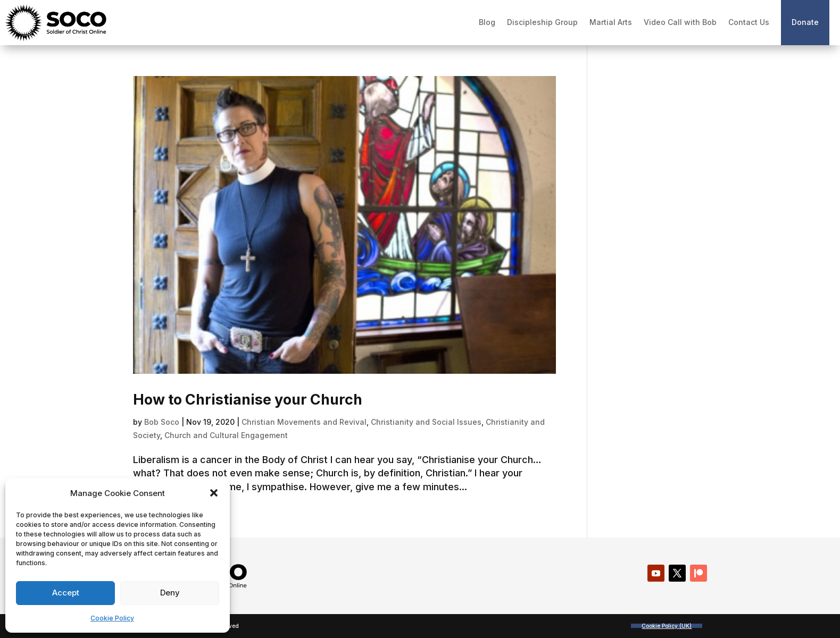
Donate (805, 22)
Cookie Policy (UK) (667, 626)
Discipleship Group (542, 22)
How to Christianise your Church (248, 400)
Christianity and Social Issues (426, 422)
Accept (66, 593)
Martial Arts (611, 22)
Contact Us (749, 22)
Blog (487, 22)
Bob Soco (162, 422)
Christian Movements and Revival (304, 422)
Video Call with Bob (680, 22)
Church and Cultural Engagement (226, 435)
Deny (170, 593)
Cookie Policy (112, 618)
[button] (214, 493)
